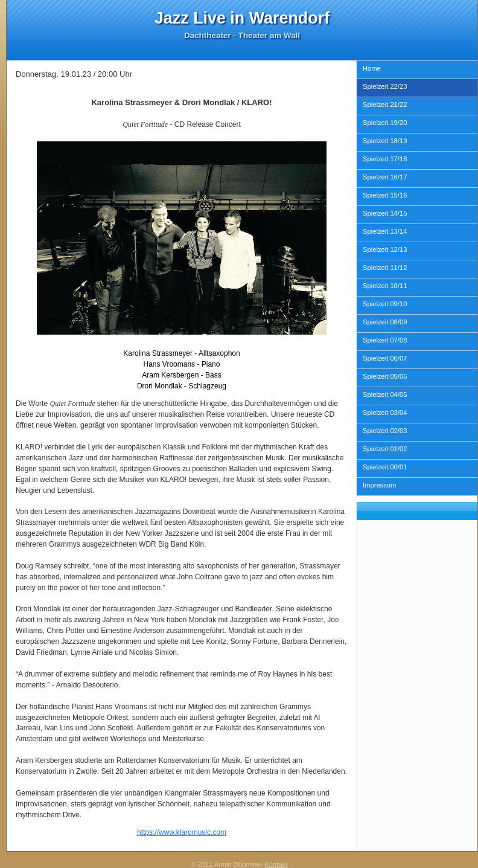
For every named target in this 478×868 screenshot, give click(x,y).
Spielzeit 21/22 (385, 104)
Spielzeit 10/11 (385, 286)
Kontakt (276, 864)
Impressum (379, 485)
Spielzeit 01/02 (385, 449)
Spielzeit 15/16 (385, 195)
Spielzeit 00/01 (385, 467)
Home (372, 68)
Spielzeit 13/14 (385, 231)
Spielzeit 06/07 (385, 358)
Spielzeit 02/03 (385, 431)
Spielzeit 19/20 (385, 123)
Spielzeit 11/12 (385, 268)
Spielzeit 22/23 (385, 86)
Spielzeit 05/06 (385, 376)
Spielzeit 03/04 (385, 413)
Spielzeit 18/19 (385, 141)
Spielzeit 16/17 (385, 177)
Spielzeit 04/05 (385, 394)
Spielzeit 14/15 (385, 213)
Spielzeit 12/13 (385, 249)
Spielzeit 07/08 (385, 340)
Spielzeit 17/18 (385, 159)
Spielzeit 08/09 (385, 322)
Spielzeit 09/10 (385, 304)
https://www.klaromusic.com (182, 832)
